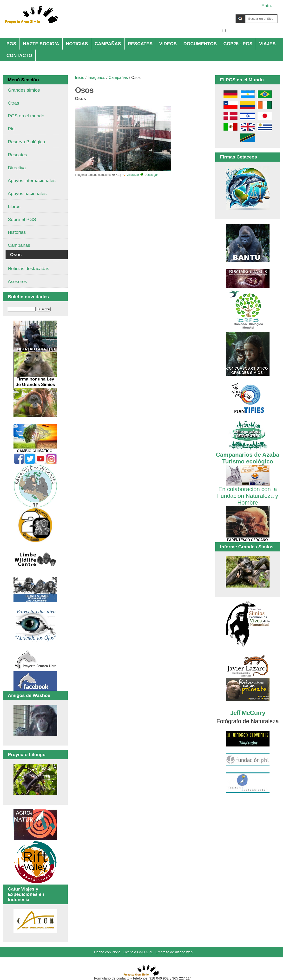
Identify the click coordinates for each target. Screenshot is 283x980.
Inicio (80, 78)
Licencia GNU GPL (138, 952)
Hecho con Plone (107, 952)
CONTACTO (19, 55)
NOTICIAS (77, 44)
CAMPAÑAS (108, 44)
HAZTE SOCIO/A (41, 44)
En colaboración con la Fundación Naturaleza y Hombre (247, 492)
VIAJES (267, 44)
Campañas (118, 78)
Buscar (222, 14)
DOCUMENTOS (200, 44)
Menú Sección (23, 80)
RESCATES (140, 44)
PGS (11, 44)
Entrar (268, 6)
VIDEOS (168, 44)
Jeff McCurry (247, 713)
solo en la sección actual (252, 31)
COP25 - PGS (238, 44)
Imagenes (96, 78)
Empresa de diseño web (174, 952)
